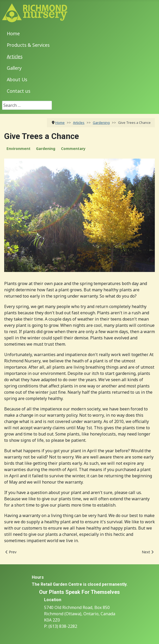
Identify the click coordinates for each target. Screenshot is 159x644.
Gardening (46, 149)
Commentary (73, 149)
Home (13, 33)
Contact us (19, 91)
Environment (19, 149)
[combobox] (27, 105)
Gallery (14, 68)
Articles (15, 56)
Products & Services (28, 45)
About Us (17, 79)
